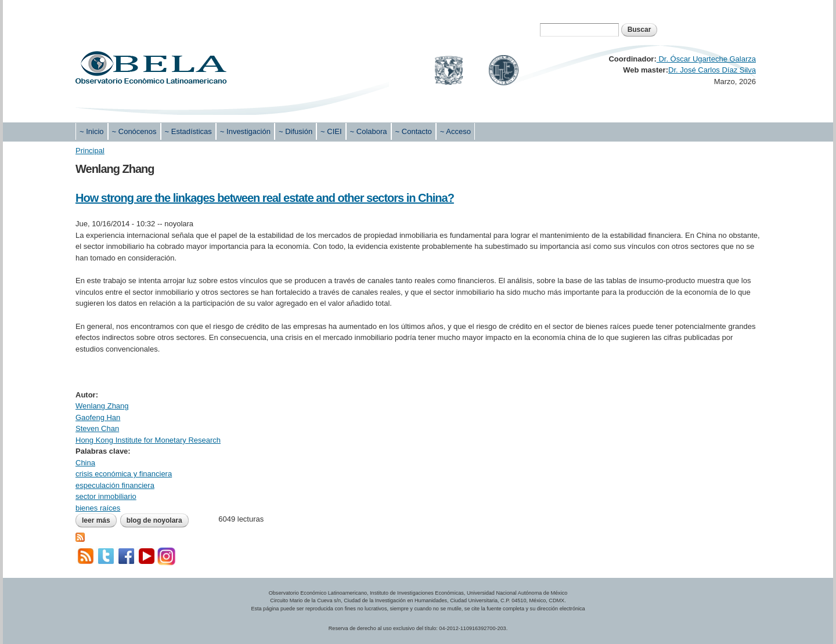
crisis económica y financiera (124, 474)
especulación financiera (115, 485)
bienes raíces (98, 508)
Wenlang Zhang (102, 406)
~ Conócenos (134, 131)
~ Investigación (245, 131)
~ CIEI (331, 131)
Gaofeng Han (98, 417)
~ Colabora (369, 131)
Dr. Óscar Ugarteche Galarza (706, 59)
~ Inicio (92, 131)
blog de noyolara (154, 520)
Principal (90, 151)
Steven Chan (97, 428)
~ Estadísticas (188, 131)
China (85, 463)
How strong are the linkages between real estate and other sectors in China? (265, 198)
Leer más (99, 520)
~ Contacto (414, 131)
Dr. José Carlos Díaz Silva (712, 70)
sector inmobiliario (106, 496)
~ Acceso (455, 131)
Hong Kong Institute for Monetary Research (148, 440)
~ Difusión (296, 131)
